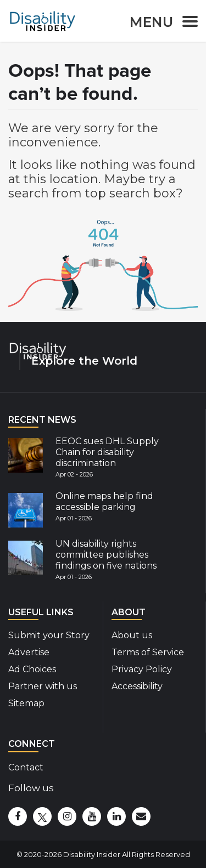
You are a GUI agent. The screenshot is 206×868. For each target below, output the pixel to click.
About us (132, 635)
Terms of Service (148, 652)
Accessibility (137, 686)
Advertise (29, 652)
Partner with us (43, 686)
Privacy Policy (142, 669)
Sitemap (26, 703)
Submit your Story (49, 635)
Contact (26, 767)
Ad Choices (32, 669)
